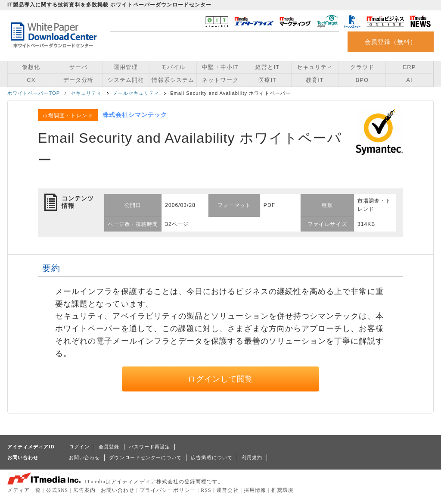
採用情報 (255, 490)
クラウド (362, 67)
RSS (206, 490)
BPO (362, 80)
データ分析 (78, 80)
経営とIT (267, 67)
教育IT (315, 80)
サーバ (78, 67)
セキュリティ (315, 67)
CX (31, 80)
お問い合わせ (84, 457)
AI (409, 80)
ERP (410, 67)
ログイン (79, 447)
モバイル (173, 67)
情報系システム (173, 80)
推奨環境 (283, 490)
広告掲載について (212, 457)
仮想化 (31, 67)
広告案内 (84, 490)
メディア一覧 (24, 490)
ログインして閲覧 (221, 379)
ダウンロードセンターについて (145, 457)
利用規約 (252, 457)
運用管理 (126, 67)
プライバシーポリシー (168, 490)
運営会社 (227, 490)
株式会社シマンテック (135, 115)
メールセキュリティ (136, 93)
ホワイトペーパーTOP (34, 93)
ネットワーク (220, 80)
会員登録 (109, 447)
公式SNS (57, 490)
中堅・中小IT (220, 67)
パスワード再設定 (150, 447)
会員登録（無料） (391, 42)
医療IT (267, 80)
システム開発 (126, 80)
